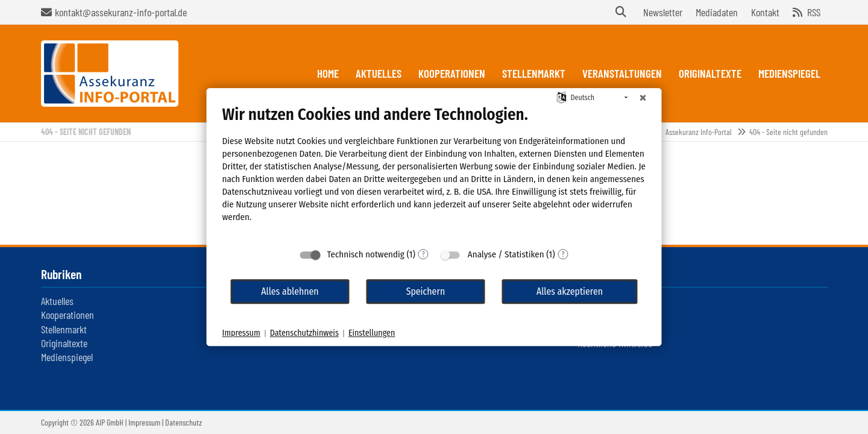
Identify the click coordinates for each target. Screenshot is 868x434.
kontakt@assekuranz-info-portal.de (121, 12)
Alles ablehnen (290, 291)
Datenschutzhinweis (304, 333)
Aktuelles (57, 301)
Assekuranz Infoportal (110, 74)
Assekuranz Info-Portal (699, 132)
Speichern (426, 291)
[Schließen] (643, 98)
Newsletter (663, 12)
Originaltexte (64, 343)
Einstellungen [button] (372, 333)
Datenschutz (184, 422)
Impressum (144, 422)
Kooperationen (68, 315)
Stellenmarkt (64, 329)
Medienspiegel (67, 357)
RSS (814, 12)
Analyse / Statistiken (506, 254)
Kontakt (765, 12)
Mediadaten (717, 12)
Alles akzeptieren (570, 291)
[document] (434, 173)
